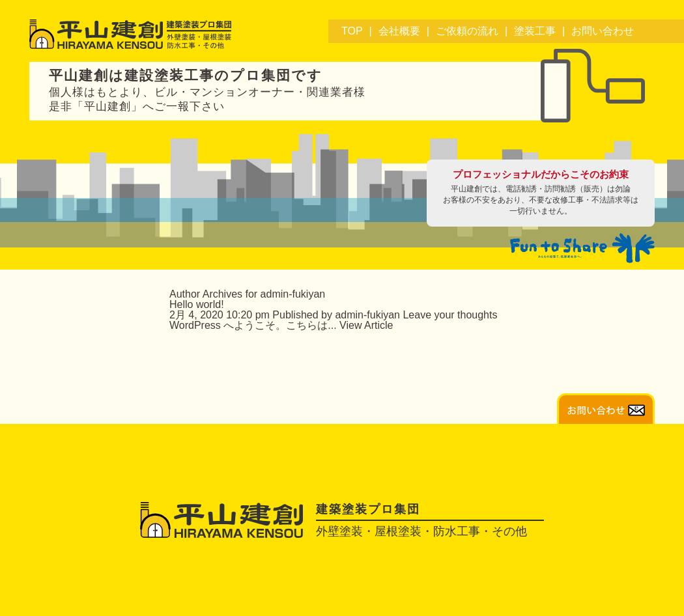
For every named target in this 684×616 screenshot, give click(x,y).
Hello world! (197, 304)
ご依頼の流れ (467, 31)
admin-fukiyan (367, 315)
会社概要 (399, 31)
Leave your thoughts (450, 315)
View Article (366, 325)
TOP (352, 31)
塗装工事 (535, 31)
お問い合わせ (603, 31)
